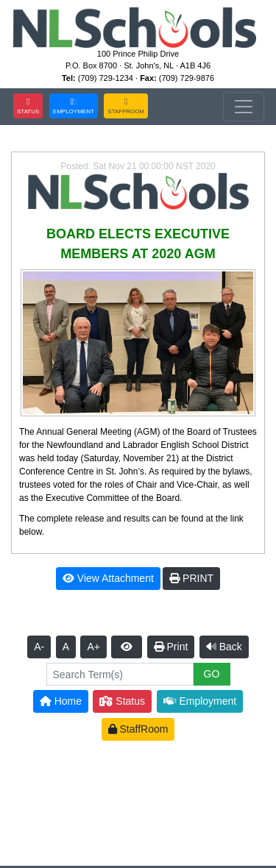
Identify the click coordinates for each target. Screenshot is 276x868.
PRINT (191, 578)
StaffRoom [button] (138, 729)
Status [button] (122, 701)
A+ (93, 647)
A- (39, 647)
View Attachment (108, 578)
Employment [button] (200, 701)
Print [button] (171, 647)
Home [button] (61, 701)
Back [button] (224, 647)
